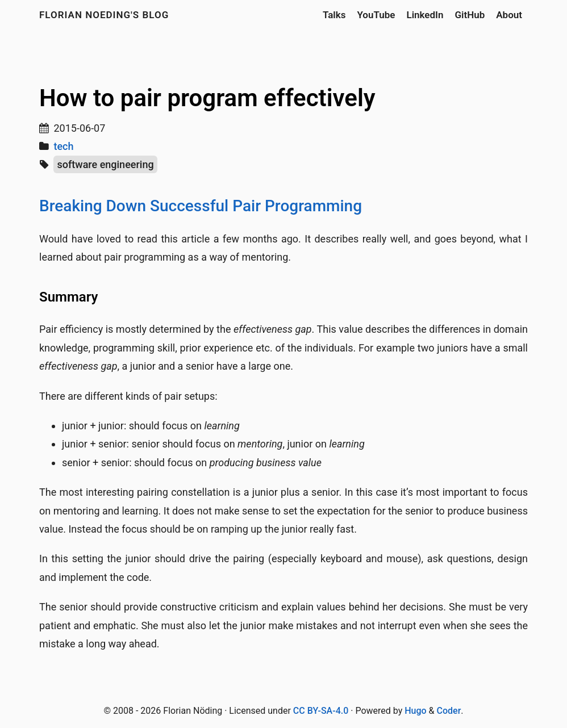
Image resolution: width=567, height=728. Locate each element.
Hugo (415, 711)
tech (63, 146)
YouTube (376, 15)
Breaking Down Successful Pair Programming (201, 206)
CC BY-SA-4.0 (321, 711)
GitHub (470, 15)
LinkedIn (425, 15)
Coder (449, 711)
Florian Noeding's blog (104, 15)
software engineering (105, 164)
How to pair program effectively (207, 98)
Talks (334, 15)
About (509, 15)
